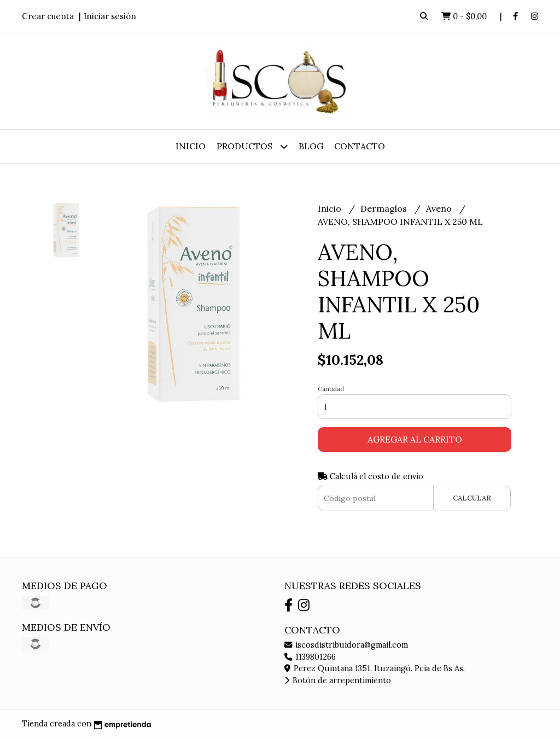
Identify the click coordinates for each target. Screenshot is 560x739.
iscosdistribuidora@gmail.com (346, 645)
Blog (311, 146)
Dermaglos (385, 208)
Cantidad (331, 389)
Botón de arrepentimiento (338, 680)
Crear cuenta (48, 16)
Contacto (360, 146)
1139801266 (310, 657)
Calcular (472, 498)
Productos (252, 146)
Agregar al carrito (415, 439)
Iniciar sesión (110, 16)
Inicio (191, 146)
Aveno (440, 208)
